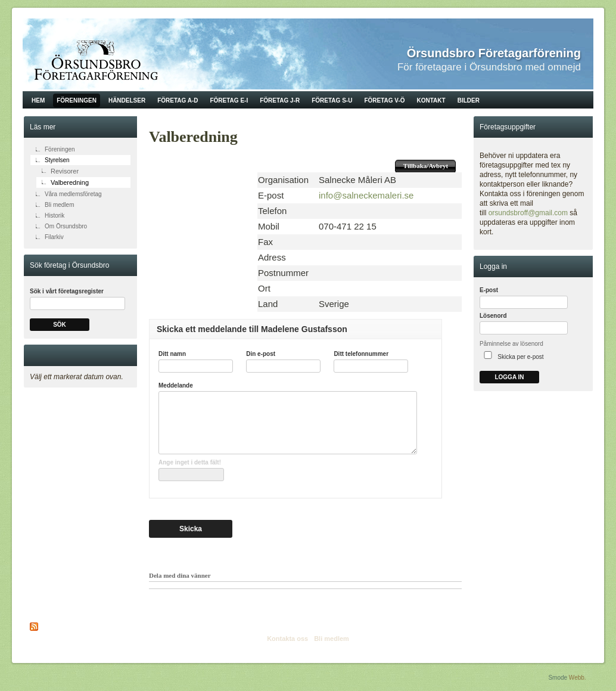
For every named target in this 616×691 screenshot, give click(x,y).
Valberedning (70, 182)
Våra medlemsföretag (73, 194)
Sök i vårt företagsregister (67, 291)
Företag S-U (332, 100)
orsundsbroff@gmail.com (528, 213)
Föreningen (77, 100)
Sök (60, 325)
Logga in (509, 377)
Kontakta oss (287, 639)
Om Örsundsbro (66, 226)
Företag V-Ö (384, 100)
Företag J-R (280, 100)
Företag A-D (178, 100)
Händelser (127, 100)
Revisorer (65, 171)
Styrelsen (57, 160)
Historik (55, 216)
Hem (38, 100)
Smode (558, 678)
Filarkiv (54, 237)
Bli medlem (59, 205)
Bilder (469, 100)
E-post (489, 290)
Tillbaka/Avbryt (426, 166)
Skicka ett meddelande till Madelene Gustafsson (252, 329)
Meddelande (176, 385)
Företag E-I (229, 100)
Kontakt (431, 100)
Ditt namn (172, 354)
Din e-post (261, 354)
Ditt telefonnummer (361, 354)
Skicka (191, 529)
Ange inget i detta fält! (190, 462)
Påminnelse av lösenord (511, 344)
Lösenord (493, 316)
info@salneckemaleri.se (366, 195)
